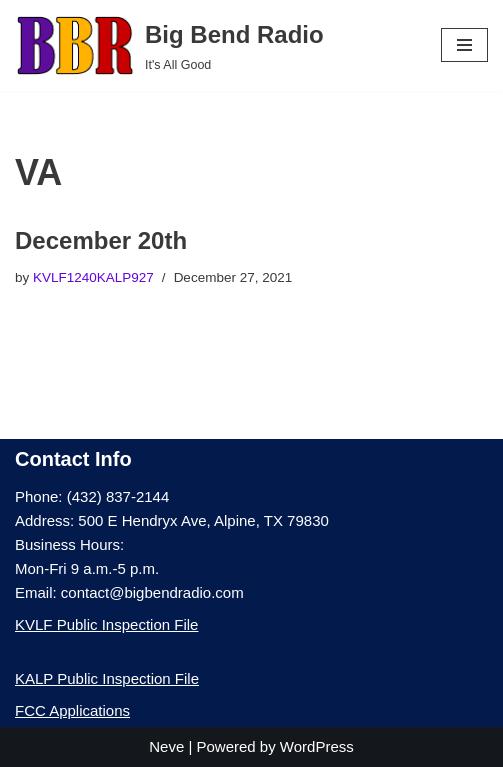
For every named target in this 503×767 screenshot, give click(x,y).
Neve (166, 746)
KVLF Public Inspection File (106, 624)
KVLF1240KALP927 (93, 277)
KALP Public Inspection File (107, 678)
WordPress (317, 746)
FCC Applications (72, 710)
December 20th (101, 240)
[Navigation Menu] (464, 45)
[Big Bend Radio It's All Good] (169, 45)
